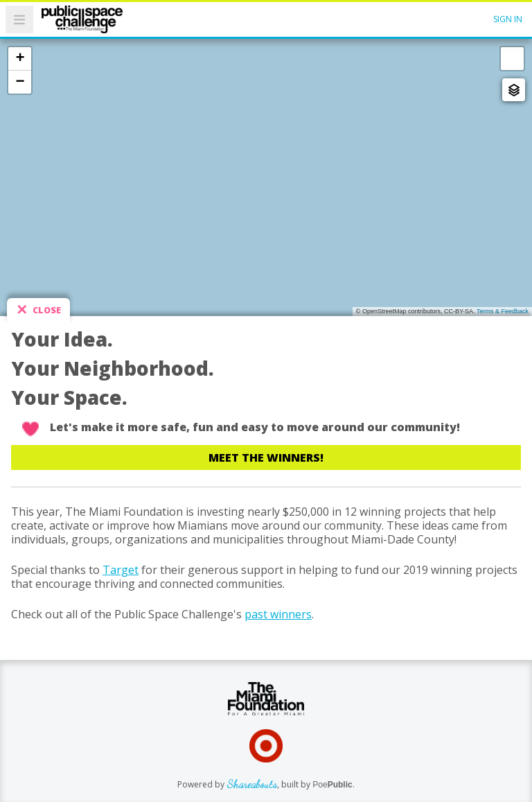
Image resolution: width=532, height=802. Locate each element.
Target (121, 570)
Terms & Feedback (503, 311)
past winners (278, 614)
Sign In (508, 19)
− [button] (20, 82)
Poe (332, 785)
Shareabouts (252, 784)
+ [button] (20, 58)
